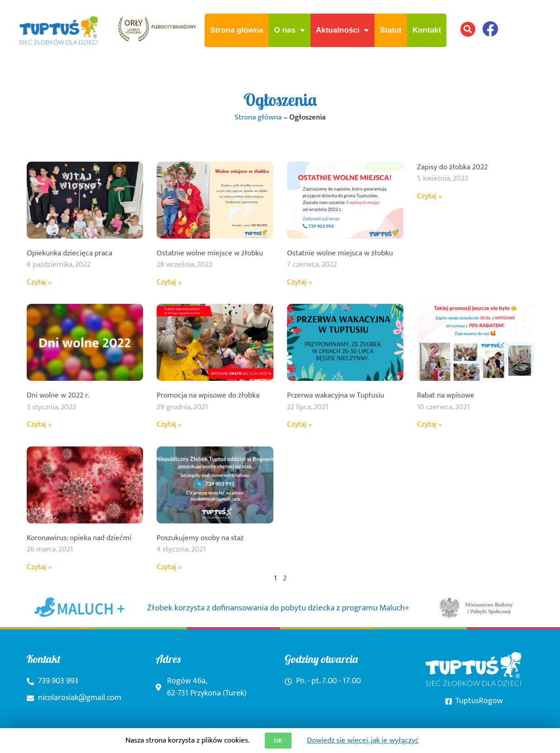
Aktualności (342, 30)
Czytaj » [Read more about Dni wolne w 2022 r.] (39, 424)
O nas (289, 30)
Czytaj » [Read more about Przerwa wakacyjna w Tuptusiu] (299, 424)
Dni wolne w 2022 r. (58, 395)
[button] (468, 29)
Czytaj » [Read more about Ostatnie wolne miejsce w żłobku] (169, 282)
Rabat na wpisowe (446, 395)
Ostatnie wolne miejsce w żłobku (210, 253)
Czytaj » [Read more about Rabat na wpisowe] (429, 424)
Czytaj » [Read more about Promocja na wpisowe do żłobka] (169, 424)
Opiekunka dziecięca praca (69, 253)
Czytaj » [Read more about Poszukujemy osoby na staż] (169, 567)
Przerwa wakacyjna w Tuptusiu (336, 395)
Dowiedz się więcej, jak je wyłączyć (363, 740)
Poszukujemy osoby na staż (200, 538)
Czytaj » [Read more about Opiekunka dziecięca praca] (39, 282)
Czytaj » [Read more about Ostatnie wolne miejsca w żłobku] (299, 282)
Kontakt (427, 30)
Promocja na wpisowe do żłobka (208, 395)
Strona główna (237, 30)
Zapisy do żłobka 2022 (452, 167)
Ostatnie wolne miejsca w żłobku (340, 253)
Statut (391, 30)
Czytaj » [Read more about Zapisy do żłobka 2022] (429, 196)
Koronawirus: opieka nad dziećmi (79, 538)
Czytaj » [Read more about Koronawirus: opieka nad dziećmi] (39, 567)
